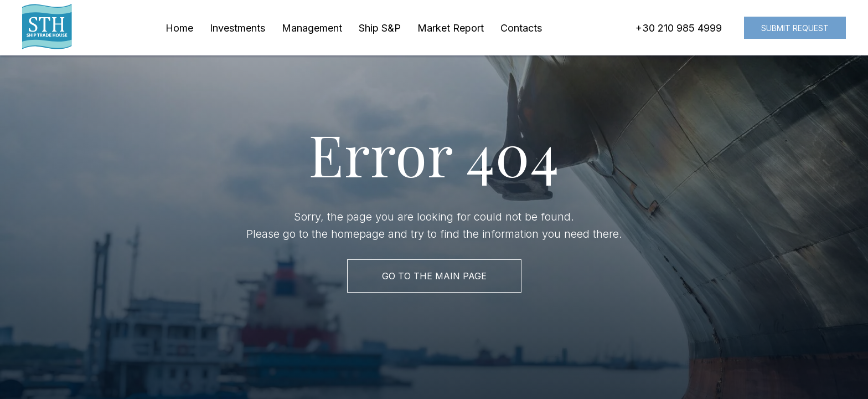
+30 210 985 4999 (679, 28)
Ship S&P (380, 28)
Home (179, 28)
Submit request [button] (795, 28)
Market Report (451, 28)
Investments (237, 28)
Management (312, 28)
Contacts (521, 28)
